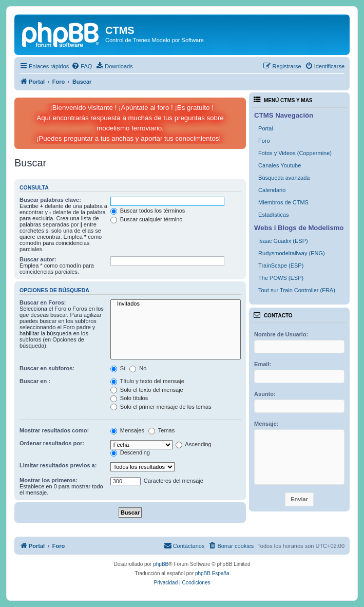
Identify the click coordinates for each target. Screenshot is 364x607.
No (138, 368)
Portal (266, 128)
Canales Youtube (280, 165)
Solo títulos (129, 398)
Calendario (272, 190)
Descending (130, 452)
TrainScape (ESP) (281, 265)
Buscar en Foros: (43, 302)
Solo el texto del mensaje (147, 390)
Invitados (176, 304)
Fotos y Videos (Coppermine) (295, 153)
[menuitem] (82, 66)
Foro (264, 141)
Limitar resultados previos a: (58, 465)
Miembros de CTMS (283, 202)
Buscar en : (35, 381)
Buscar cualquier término (147, 219)
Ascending (194, 444)
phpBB (161, 564)
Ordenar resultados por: (52, 443)
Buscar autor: (38, 259)
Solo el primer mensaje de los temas (161, 407)
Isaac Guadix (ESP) (283, 241)
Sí (118, 368)
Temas (161, 430)
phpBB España (212, 573)
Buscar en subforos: (47, 368)
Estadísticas (273, 215)
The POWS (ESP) (281, 278)
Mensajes (127, 430)
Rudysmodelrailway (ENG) (292, 253)
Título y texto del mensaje (147, 381)
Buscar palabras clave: (50, 200)
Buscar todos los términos (148, 211)
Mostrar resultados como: (54, 430)
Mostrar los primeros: (49, 480)
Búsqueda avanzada (284, 178)
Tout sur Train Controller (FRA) (297, 290)
